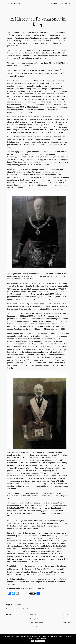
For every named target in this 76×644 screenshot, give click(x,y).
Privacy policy (40, 641)
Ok (33, 641)
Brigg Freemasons (13, 3)
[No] (74, 639)
